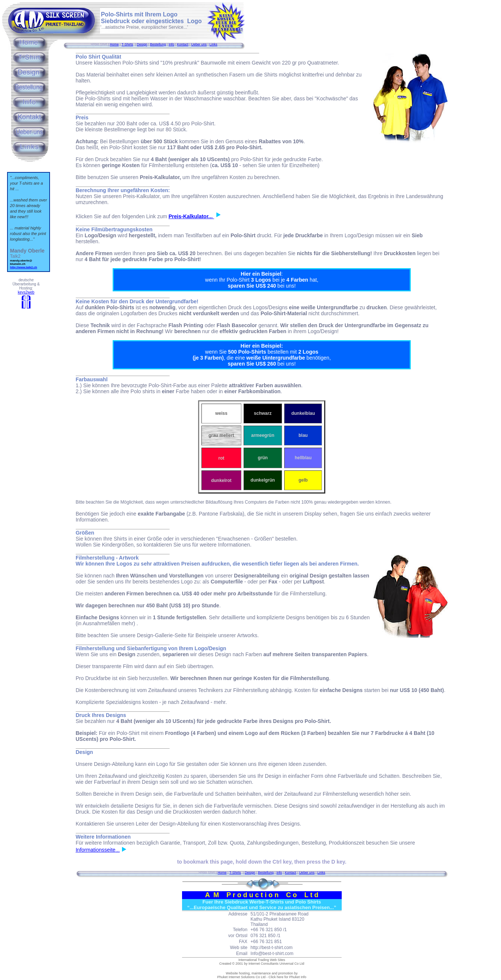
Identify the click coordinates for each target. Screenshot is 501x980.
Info (171, 44)
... (121, 850)
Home (114, 44)
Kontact (183, 44)
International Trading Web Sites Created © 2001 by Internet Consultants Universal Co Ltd (262, 962)
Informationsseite (96, 850)
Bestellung (158, 44)
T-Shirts (127, 44)
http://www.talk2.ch (24, 267)
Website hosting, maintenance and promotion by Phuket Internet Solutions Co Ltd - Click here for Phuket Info (262, 975)
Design (142, 44)
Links (214, 44)
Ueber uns (199, 44)
